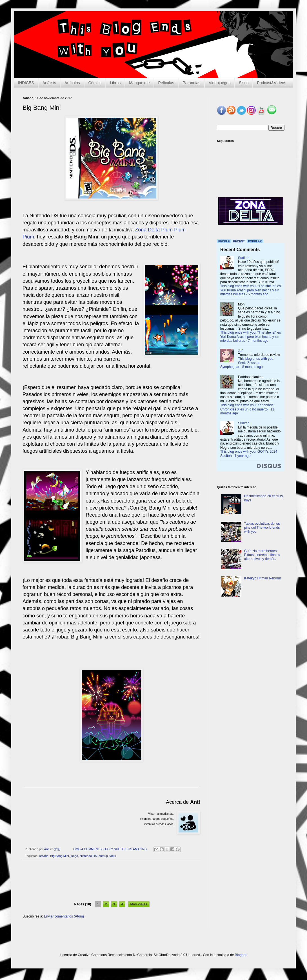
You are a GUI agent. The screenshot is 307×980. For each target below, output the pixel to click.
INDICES (26, 83)
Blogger (241, 955)
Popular (255, 241)
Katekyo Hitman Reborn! (263, 578)
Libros (115, 83)
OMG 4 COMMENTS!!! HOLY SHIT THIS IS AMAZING (110, 849)
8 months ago (253, 367)
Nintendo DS (88, 856)
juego (74, 856)
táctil (113, 856)
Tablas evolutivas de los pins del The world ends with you (262, 528)
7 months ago (258, 341)
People (224, 241)
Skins (244, 83)
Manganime (139, 83)
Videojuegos (220, 83)
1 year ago (243, 456)
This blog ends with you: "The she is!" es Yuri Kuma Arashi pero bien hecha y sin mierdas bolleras (251, 290)
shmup (103, 856)
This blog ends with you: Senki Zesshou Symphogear (247, 363)
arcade (44, 856)
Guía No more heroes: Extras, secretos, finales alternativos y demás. (262, 555)
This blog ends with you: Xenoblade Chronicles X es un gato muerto (247, 407)
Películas (166, 83)
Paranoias (191, 83)
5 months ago (258, 294)
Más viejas (139, 904)
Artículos (72, 83)
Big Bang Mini (60, 856)
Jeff (241, 351)
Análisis (49, 83)
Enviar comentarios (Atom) (64, 916)
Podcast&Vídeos (272, 83)
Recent (239, 241)
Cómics (95, 83)
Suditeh (244, 258)
